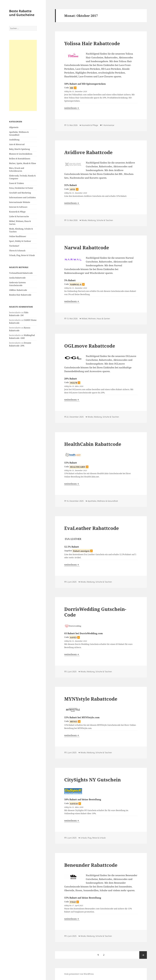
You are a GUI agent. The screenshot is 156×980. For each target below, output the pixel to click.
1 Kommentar (108, 125)
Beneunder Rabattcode (91, 865)
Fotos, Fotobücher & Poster (21, 188)
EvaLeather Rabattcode (92, 528)
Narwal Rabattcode (87, 247)
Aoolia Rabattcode (17, 278)
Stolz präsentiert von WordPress (79, 974)
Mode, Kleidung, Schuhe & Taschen (97, 220)
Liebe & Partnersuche (19, 216)
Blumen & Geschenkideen (21, 154)
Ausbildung (14, 140)
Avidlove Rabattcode (88, 152)
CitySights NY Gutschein (93, 780)
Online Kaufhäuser (18, 236)
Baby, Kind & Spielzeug (19, 149)
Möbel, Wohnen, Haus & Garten (96, 319)
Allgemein (14, 127)
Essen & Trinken (16, 183)
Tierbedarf (14, 246)
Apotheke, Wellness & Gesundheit (103, 501)
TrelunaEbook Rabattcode (21, 273)
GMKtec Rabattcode (18, 290)
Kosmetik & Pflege (17, 212)
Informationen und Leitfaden (22, 197)
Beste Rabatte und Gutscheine (22, 13)
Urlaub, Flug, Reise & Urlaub (22, 255)
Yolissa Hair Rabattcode (92, 43)
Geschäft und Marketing (20, 193)
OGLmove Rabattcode (90, 346)
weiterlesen (72, 108)
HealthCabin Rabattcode (93, 444)
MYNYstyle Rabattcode (91, 699)
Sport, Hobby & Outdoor (20, 241)
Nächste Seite (143, 955)
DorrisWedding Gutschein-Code (95, 612)
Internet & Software (18, 207)
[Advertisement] (23, 75)
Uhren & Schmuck (17, 251)
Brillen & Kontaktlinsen (20, 159)
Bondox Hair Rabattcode (20, 295)
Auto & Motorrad (17, 144)
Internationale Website (20, 202)
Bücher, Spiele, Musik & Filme (23, 163)
